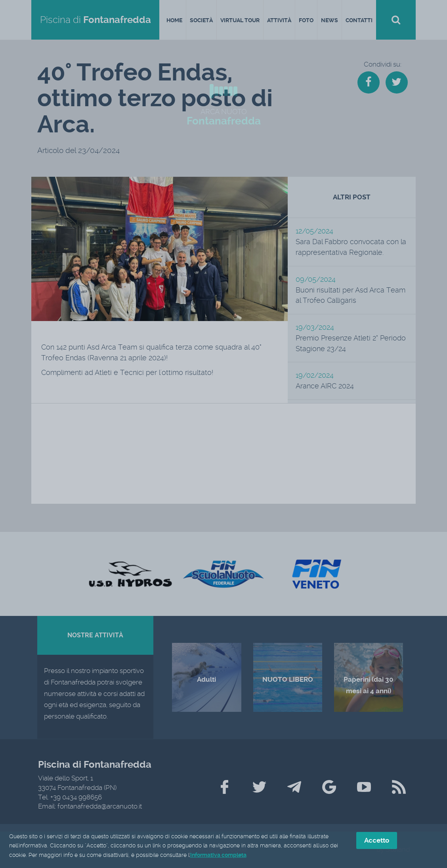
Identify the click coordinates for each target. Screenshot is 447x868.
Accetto (377, 840)
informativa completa (218, 855)
